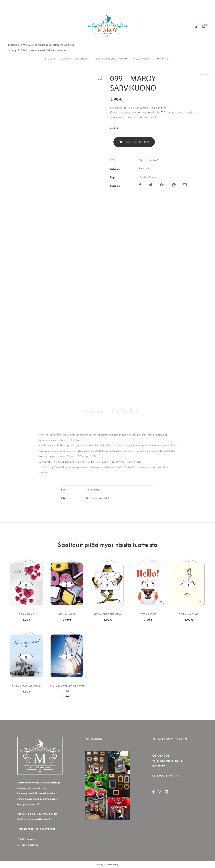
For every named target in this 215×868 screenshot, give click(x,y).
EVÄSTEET (159, 766)
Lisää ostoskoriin (136, 142)
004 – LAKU (67, 614)
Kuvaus (94, 411)
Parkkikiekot (145, 168)
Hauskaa (143, 177)
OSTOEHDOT (161, 755)
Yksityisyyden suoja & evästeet (36, 828)
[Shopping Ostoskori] (203, 26)
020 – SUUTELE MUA (108, 614)
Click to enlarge (100, 78)
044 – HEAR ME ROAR (26, 686)
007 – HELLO (148, 614)
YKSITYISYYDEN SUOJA (167, 761)
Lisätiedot (124, 411)
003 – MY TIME (189, 614)
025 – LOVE (26, 614)
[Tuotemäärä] (137, 129)
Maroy (153, 177)
